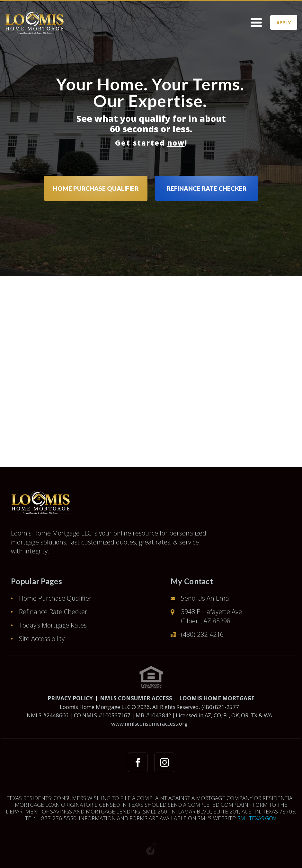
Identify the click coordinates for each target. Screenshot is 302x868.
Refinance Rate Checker (53, 612)
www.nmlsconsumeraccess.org (149, 724)
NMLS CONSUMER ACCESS (136, 698)
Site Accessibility (42, 639)
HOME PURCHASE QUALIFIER (96, 188)
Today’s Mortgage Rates (53, 625)
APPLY (284, 22)
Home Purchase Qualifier (55, 598)
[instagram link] (164, 762)
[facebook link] (138, 762)
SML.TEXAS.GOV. (257, 818)
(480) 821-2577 (220, 707)
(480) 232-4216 (202, 634)
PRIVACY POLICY (70, 698)
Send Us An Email (206, 598)
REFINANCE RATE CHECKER (207, 188)
